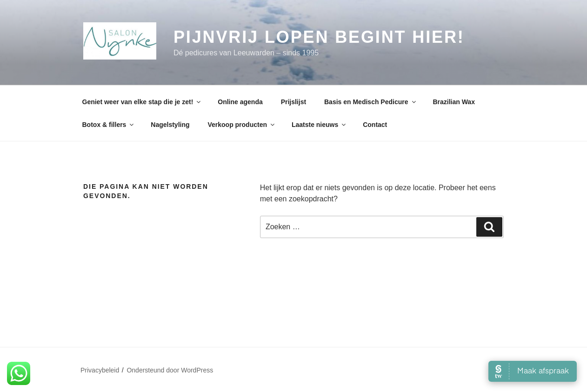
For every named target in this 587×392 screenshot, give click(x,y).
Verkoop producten (242, 125)
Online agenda (240, 102)
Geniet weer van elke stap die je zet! (142, 102)
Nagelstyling (170, 125)
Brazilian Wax (454, 102)
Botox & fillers (109, 125)
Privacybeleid (100, 370)
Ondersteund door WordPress (170, 370)
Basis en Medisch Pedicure (371, 102)
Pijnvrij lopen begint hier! (319, 37)
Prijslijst (293, 102)
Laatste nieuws (319, 125)
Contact (375, 125)
